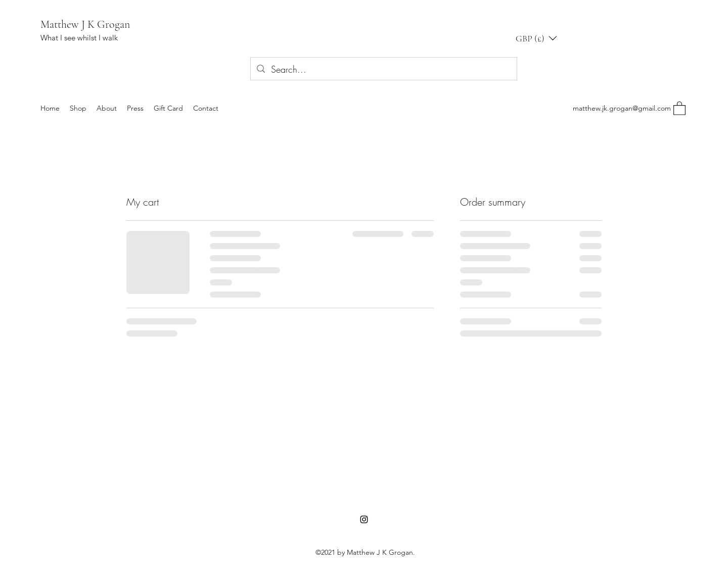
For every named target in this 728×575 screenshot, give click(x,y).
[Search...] (383, 70)
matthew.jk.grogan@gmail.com (622, 108)
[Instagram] (364, 519)
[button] (536, 38)
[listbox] (536, 38)
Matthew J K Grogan (85, 24)
